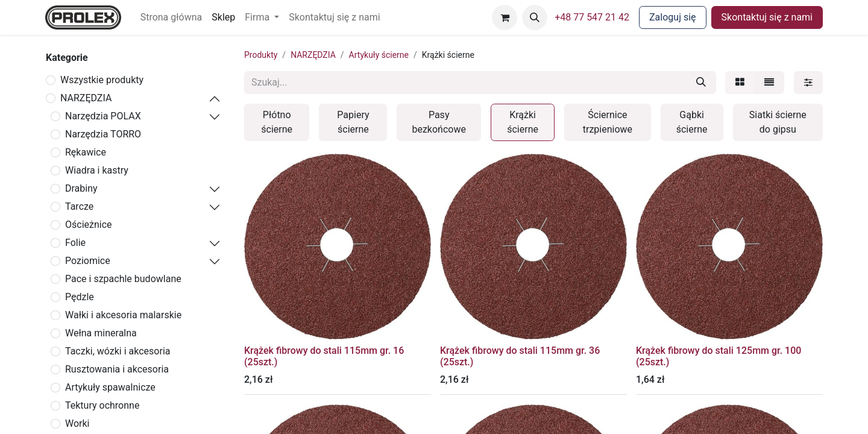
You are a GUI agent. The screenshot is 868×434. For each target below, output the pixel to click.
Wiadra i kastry (97, 170)
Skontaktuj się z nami (767, 17)
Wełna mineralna (101, 333)
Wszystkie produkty (102, 80)
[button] (535, 17)
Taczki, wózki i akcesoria (118, 351)
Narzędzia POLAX (103, 116)
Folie (75, 243)
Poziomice (88, 261)
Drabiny (81, 188)
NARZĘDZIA (86, 98)
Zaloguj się (673, 17)
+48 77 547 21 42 (592, 17)
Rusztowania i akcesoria (117, 369)
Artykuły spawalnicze (110, 387)
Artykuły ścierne (379, 55)
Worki (77, 423)
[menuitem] (171, 17)
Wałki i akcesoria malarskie (123, 315)
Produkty (261, 55)
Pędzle (80, 297)
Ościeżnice (89, 225)
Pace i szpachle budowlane (123, 279)
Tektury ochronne (102, 405)
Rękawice (86, 152)
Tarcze (79, 206)
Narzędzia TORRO (103, 134)
